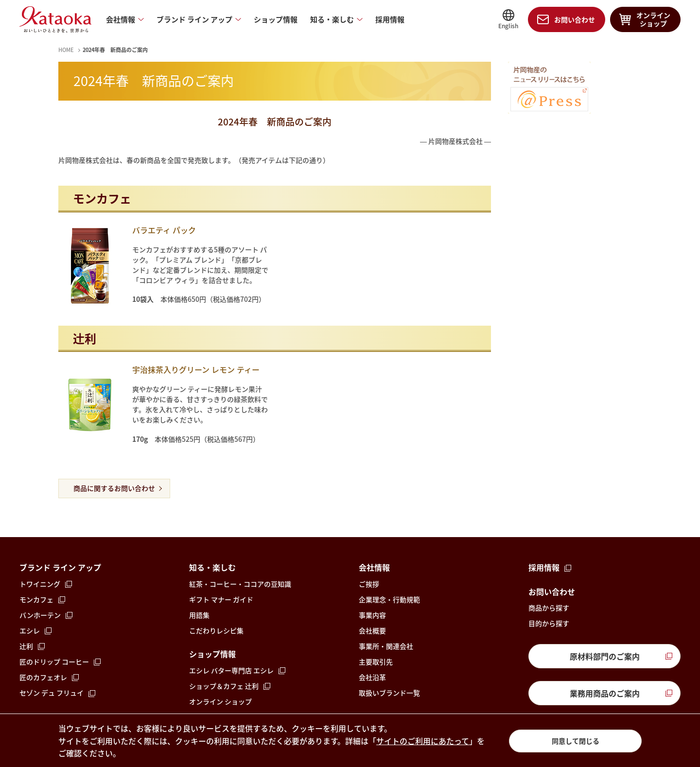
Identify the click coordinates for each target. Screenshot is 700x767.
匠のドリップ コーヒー (54, 662)
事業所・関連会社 (386, 646)
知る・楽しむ (332, 20)
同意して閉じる (576, 741)
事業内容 (372, 615)
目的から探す (549, 623)
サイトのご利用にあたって (423, 741)
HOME (66, 50)
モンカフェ (36, 599)
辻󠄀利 (26, 646)
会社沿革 (372, 677)
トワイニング (40, 584)
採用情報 (390, 20)
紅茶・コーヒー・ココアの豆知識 (240, 584)
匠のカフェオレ (43, 677)
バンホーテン (40, 615)
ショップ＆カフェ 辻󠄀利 (224, 686)
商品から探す (549, 608)
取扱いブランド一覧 (389, 693)
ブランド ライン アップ (194, 20)
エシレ (30, 630)
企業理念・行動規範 (389, 599)
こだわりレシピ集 (216, 630)
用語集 (199, 615)
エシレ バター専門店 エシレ (231, 670)
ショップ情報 (276, 20)
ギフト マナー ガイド (221, 599)
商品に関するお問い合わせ (114, 488)
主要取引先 (376, 662)
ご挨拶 (369, 584)
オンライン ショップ (220, 701)
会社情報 (121, 20)
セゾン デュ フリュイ (52, 693)
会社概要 (372, 630)
